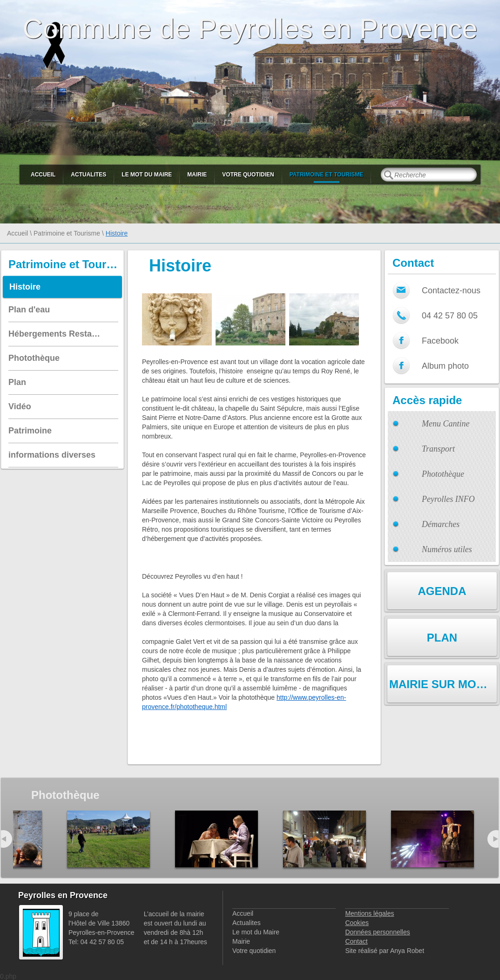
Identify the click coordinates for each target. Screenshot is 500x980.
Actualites (88, 175)
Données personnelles (377, 932)
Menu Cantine (446, 424)
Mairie (197, 175)
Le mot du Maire (147, 175)
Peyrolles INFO (448, 499)
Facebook (440, 341)
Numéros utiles (447, 549)
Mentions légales (369, 913)
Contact (356, 941)
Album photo (445, 366)
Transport (438, 449)
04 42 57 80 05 (450, 316)
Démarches (441, 524)
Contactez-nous (451, 291)
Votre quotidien (248, 175)
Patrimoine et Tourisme (327, 175)
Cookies (357, 923)
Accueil (43, 175)
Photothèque (443, 474)
